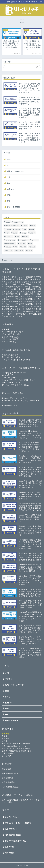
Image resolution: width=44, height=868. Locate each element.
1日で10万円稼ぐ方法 (11, 334)
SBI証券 (24, 233)
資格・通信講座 (13, 207)
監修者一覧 (9, 847)
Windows (26, 237)
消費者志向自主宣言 (13, 835)
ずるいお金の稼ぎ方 (10, 339)
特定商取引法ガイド (10, 773)
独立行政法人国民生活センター (15, 746)
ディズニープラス (11, 240)
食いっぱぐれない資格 (11, 357)
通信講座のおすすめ (10, 355)
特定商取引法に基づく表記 (16, 841)
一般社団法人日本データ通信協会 (16, 744)
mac (25, 229)
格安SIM (10, 189)
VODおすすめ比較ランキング (14, 373)
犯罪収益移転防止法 (10, 787)
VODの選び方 (8, 375)
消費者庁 (6, 739)
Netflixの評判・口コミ (11, 383)
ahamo (8, 222)
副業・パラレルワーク (16, 171)
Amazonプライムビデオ (12, 226)
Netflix (32, 229)
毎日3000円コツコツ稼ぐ (12, 332)
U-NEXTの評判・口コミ (12, 378)
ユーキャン (35, 240)
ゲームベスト (7, 756)
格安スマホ (9, 250)
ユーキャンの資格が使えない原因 (16, 360)
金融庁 (5, 736)
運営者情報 (9, 853)
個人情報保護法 (8, 782)
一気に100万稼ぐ (9, 342)
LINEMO (8, 229)
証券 (9, 195)
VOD (9, 160)
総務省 (5, 741)
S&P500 (15, 233)
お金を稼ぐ (6, 329)
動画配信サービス (11, 244)
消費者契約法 (7, 778)
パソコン (11, 166)
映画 (16, 247)
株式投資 (33, 247)
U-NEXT (32, 233)
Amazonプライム (18, 222)
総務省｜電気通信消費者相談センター (18, 751)
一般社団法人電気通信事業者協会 (16, 748)
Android (25, 226)
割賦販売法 (6, 769)
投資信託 (8, 247)
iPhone (33, 226)
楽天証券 (29, 250)
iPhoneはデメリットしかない (14, 398)
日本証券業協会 (8, 753)
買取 (9, 201)
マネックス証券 (24, 240)
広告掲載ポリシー (12, 829)
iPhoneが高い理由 (10, 405)
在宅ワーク (22, 244)
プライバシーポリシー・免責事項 (18, 823)
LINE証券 (17, 229)
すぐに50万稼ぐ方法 (10, 337)
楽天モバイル (19, 250)
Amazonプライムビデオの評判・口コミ (19, 380)
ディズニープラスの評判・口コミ (16, 385)
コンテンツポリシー (13, 817)
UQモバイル (9, 237)
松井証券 (24, 247)
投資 (9, 177)
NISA (7, 233)
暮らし (10, 183)
